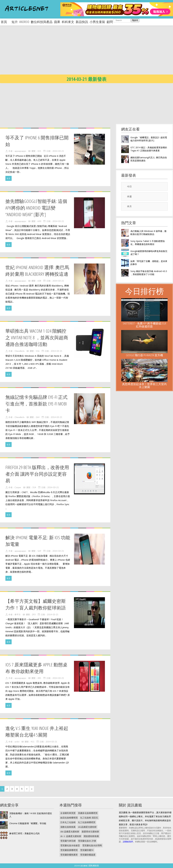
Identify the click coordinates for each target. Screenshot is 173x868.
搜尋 (135, 20)
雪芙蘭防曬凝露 (88, 855)
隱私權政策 (94, 866)
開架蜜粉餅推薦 (91, 836)
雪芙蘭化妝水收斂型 (70, 845)
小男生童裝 (97, 22)
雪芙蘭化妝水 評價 (87, 841)
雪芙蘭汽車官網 (68, 841)
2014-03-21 (58, 151)
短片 (15, 22)
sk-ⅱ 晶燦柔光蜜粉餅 (71, 836)
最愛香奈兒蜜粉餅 (90, 832)
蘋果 (57, 22)
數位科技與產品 (42, 22)
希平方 (18, 615)
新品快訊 (82, 22)
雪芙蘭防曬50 (87, 850)
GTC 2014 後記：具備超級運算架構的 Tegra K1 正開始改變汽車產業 (149, 149)
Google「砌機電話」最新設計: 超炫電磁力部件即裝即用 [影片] (149, 139)
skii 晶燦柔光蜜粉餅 (70, 832)
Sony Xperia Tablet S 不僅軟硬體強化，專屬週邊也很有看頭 (148, 243)
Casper (18, 487)
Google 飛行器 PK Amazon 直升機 (144, 355)
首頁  (5, 22)
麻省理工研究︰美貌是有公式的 (24, 833)
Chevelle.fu (19, 351)
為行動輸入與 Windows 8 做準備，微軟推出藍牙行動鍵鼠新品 (148, 233)
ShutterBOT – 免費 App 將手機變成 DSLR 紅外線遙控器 (144, 325)
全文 (9, 178)
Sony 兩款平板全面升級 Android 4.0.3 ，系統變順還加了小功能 (149, 273)
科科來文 (68, 22)
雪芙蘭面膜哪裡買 (69, 850)
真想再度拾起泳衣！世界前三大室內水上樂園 (144, 385)
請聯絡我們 (128, 842)
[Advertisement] (80, 52)
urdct (17, 742)
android (24, 22)
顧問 (110, 22)
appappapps (20, 151)
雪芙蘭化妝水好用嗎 (92, 845)
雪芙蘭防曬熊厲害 (69, 855)
